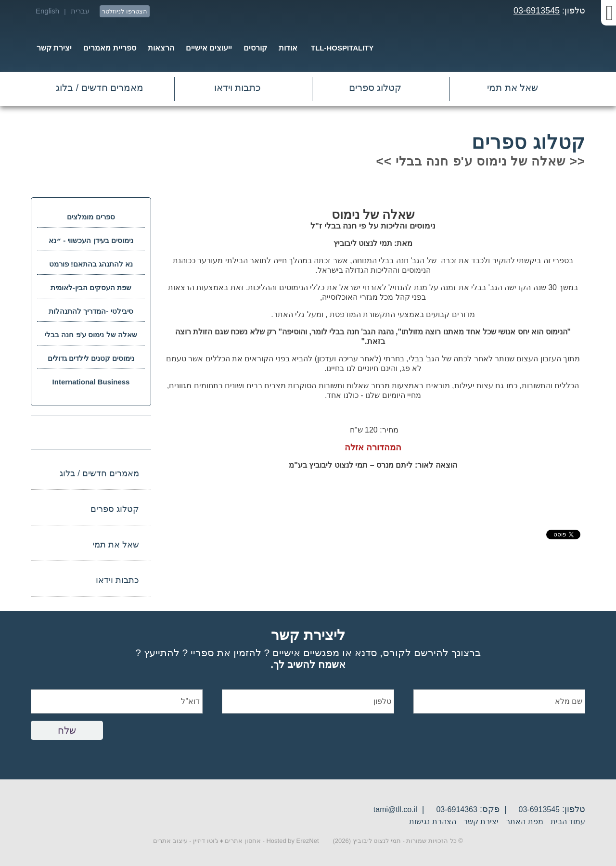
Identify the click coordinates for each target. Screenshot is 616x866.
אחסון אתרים (243, 841)
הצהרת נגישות (432, 821)
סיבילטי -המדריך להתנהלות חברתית (91, 314)
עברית (80, 11)
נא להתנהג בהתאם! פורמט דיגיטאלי (91, 267)
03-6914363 (456, 809)
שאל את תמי (513, 88)
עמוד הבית (568, 821)
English (47, 11)
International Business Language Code (91, 385)
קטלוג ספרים (375, 88)
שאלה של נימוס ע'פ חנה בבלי (91, 335)
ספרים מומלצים (91, 217)
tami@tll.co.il (395, 809)
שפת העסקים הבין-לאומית (91, 287)
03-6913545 (537, 11)
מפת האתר (524, 821)
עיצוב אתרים (170, 841)
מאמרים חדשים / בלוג (100, 88)
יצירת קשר (481, 821)
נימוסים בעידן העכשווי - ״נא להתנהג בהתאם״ (91, 244)
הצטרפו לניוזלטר (125, 11)
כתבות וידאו (238, 88)
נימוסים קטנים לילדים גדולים (91, 358)
